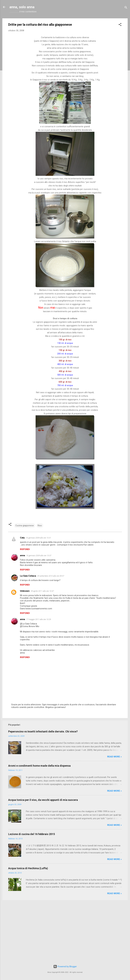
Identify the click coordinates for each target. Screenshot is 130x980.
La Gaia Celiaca (28, 576)
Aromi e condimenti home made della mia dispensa (39, 766)
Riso (40, 526)
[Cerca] (126, 8)
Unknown (25, 591)
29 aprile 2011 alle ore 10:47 (42, 591)
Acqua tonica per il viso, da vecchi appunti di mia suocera (43, 800)
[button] (120, 25)
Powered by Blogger (65, 966)
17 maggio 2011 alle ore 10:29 (39, 619)
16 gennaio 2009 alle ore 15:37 (39, 556)
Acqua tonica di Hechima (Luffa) (28, 868)
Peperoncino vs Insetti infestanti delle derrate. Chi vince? (43, 731)
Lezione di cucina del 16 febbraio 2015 (32, 834)
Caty (22, 538)
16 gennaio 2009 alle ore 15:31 (38, 538)
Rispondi (25, 549)
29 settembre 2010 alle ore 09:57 (51, 576)
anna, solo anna (22, 7)
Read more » (114, 757)
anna (22, 555)
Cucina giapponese (25, 526)
